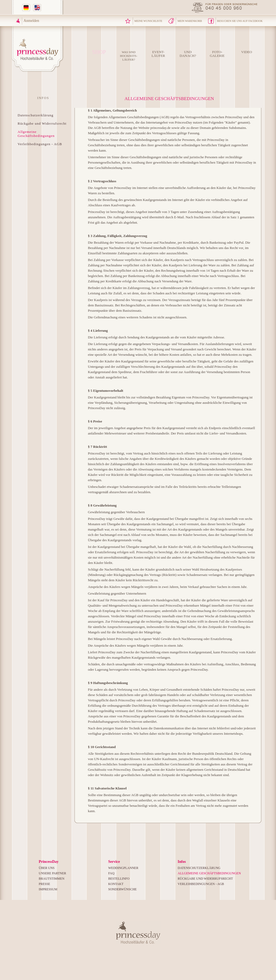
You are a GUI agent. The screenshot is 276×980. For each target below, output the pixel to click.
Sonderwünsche (123, 889)
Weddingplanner (123, 868)
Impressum (48, 889)
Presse (44, 884)
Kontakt (116, 884)
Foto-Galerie (217, 54)
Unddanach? (188, 54)
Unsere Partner (53, 873)
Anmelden (31, 21)
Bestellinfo (119, 879)
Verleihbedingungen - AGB (40, 144)
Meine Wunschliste (148, 21)
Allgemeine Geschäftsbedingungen (36, 134)
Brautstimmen (52, 879)
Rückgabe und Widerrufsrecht (42, 123)
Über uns (47, 868)
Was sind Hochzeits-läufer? (129, 56)
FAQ (111, 873)
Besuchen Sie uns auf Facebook (240, 21)
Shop (99, 52)
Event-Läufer (158, 54)
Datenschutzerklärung (36, 115)
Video (247, 52)
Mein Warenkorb (190, 21)
